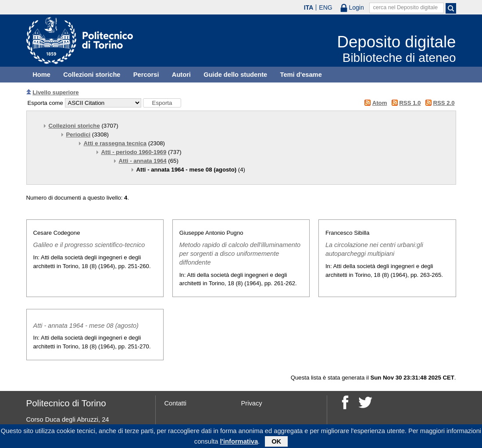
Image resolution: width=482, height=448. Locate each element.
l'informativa (239, 443)
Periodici (79, 134)
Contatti (176, 403)
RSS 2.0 (444, 103)
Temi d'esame (301, 75)
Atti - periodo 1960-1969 (134, 152)
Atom (380, 103)
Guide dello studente (235, 75)
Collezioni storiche (92, 75)
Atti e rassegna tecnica (115, 143)
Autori (181, 75)
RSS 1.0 (410, 103)
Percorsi (146, 75)
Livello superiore (56, 92)
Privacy (252, 403)
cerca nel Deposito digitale (405, 7)
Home (41, 75)
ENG (325, 7)
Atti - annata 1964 (143, 161)
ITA (309, 7)
